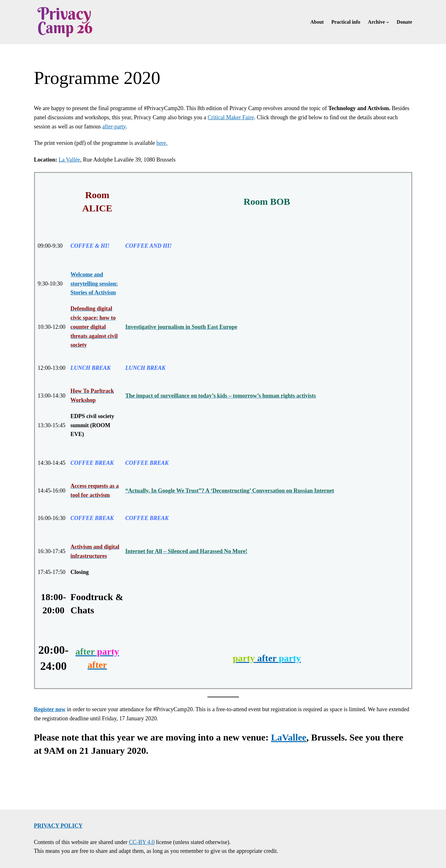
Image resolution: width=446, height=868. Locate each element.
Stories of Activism (93, 292)
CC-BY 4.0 (142, 842)
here (161, 143)
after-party (114, 127)
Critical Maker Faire (231, 117)
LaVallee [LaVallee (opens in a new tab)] (289, 737)
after (267, 658)
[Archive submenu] (388, 22)
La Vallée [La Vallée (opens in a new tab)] (69, 160)
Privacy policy (58, 826)
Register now (50, 709)
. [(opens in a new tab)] (167, 143)
